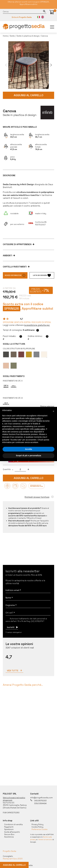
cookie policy (40, 429)
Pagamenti (9, 826)
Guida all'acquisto (12, 831)
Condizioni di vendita (13, 823)
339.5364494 (38, 802)
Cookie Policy (37, 826)
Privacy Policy (37, 823)
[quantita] (20, 469)
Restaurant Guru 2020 (13, 857)
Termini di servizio (45, 838)
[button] (52, 12)
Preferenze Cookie (40, 828)
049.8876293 (38, 799)
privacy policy (35, 418)
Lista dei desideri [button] (42, 275)
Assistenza (9, 836)
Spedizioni (9, 828)
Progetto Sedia (9, 850)
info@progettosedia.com (41, 796)
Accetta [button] (28, 449)
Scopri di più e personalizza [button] (28, 456)
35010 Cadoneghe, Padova (15, 804)
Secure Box (9, 833)
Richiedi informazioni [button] (15, 275)
